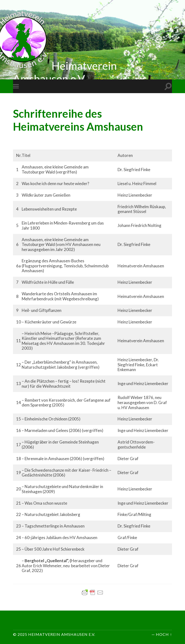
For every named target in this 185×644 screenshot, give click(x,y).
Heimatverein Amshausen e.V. (62, 634)
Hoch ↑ (164, 634)
